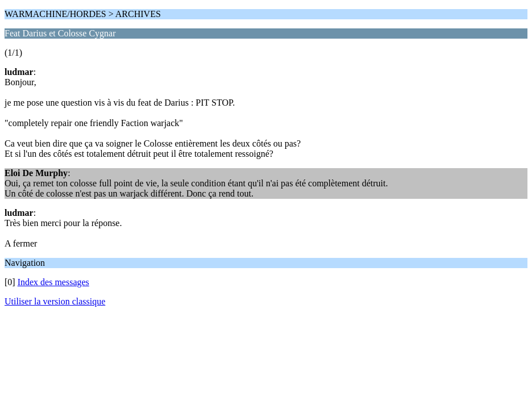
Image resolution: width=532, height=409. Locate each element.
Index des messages (53, 282)
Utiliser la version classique (55, 301)
